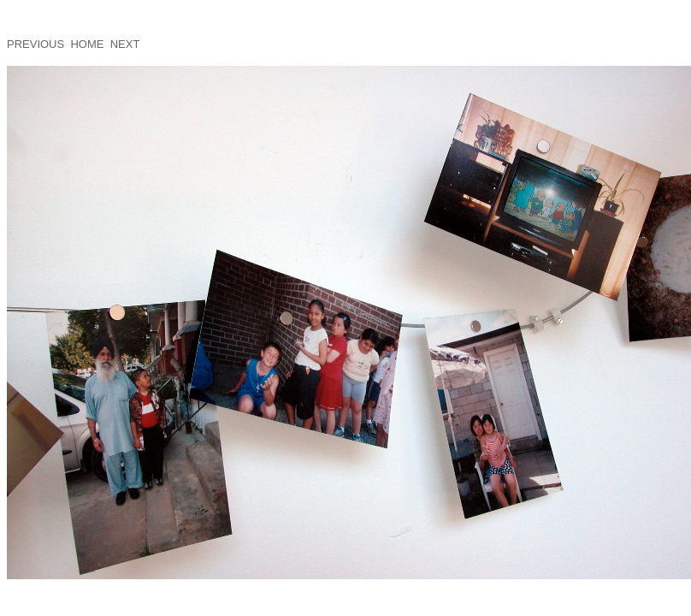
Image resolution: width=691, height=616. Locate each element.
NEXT (125, 44)
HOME (87, 44)
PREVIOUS (35, 44)
